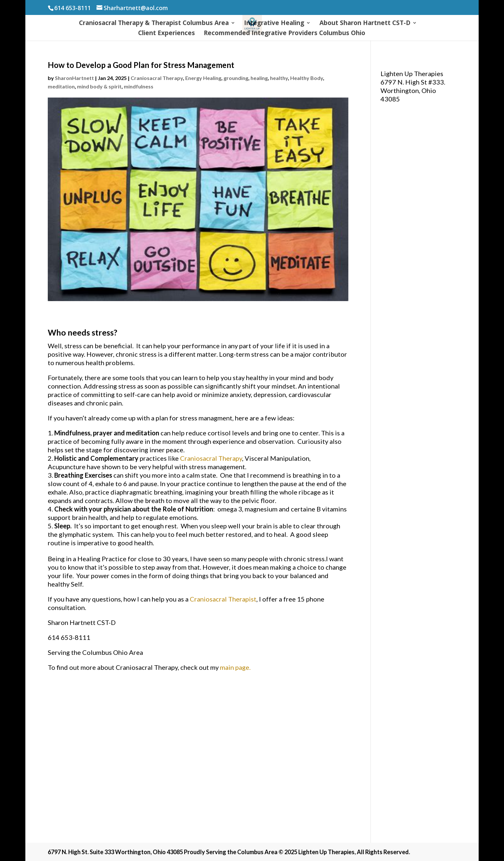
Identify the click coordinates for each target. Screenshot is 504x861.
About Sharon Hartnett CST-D (365, 24)
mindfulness (139, 86)
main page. (235, 667)
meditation (61, 86)
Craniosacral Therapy (157, 78)
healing (259, 78)
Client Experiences (167, 34)
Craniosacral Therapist (223, 599)
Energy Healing (203, 78)
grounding (236, 78)
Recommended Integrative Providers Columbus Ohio (284, 34)
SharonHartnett (74, 78)
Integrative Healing (274, 24)
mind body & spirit (99, 86)
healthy (279, 78)
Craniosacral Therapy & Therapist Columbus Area (154, 24)
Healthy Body (307, 78)
